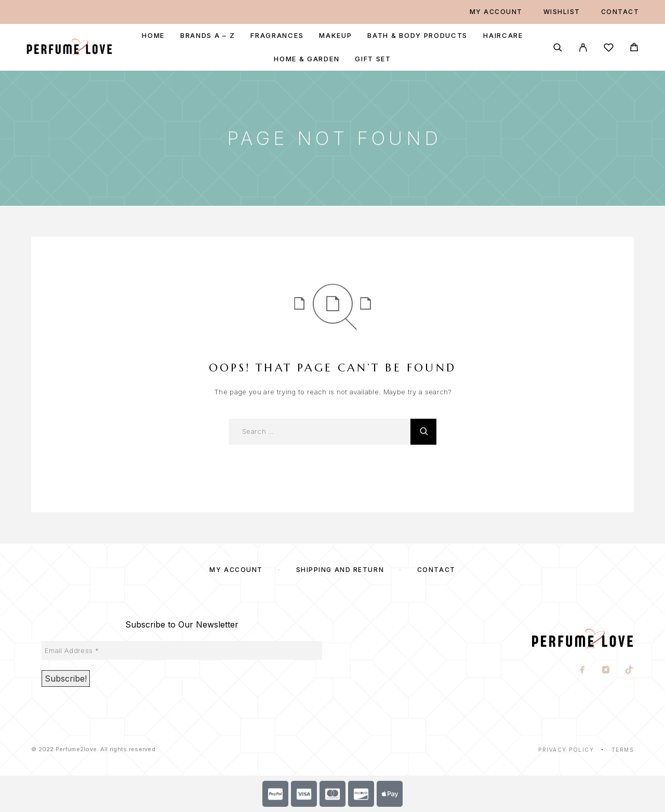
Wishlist (562, 12)
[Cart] (634, 49)
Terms (623, 750)
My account (496, 12)
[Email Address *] (182, 650)
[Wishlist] (609, 49)
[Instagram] (606, 671)
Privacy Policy (566, 750)
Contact (620, 12)
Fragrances (277, 36)
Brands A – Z (208, 36)
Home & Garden (307, 59)
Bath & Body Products (417, 36)
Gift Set (373, 59)
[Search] (558, 48)
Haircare (503, 36)
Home (153, 36)
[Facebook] (583, 671)
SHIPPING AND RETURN (340, 570)
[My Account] (583, 48)
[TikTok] (629, 671)
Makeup (335, 36)
